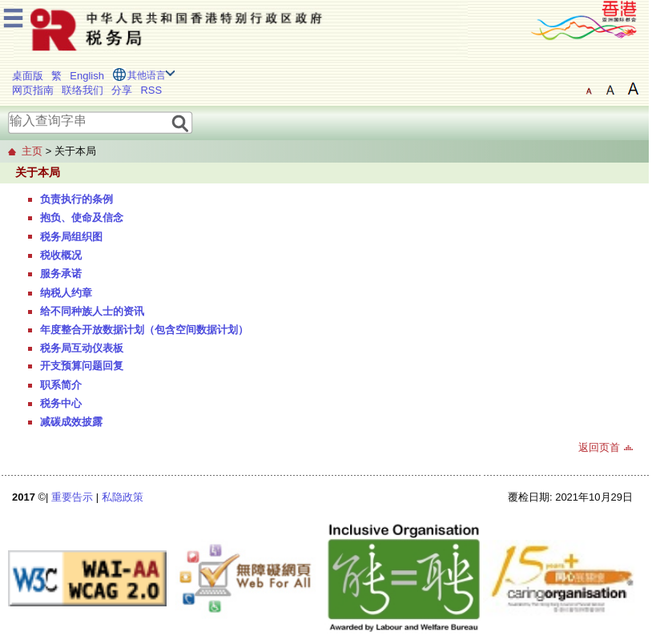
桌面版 (28, 76)
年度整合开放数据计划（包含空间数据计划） (144, 330)
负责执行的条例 (76, 199)
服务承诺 (61, 274)
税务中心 (61, 403)
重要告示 (72, 497)
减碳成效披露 (71, 422)
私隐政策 (123, 497)
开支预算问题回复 (82, 366)
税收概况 (61, 255)
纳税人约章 (66, 293)
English (87, 76)
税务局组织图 (71, 237)
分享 (122, 90)
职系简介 (61, 385)
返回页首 (599, 447)
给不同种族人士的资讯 (92, 311)
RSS (151, 90)
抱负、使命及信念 (82, 217)
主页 (32, 151)
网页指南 (33, 90)
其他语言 (147, 75)
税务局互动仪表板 (82, 348)
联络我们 (82, 90)
